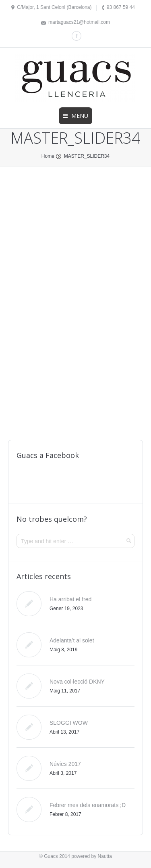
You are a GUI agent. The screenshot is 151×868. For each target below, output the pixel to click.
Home (48, 156)
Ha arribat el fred (70, 599)
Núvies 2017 (65, 764)
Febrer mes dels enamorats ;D (88, 805)
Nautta (105, 856)
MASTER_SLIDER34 (87, 156)
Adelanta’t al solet (72, 640)
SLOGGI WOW (69, 723)
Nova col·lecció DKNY (77, 682)
